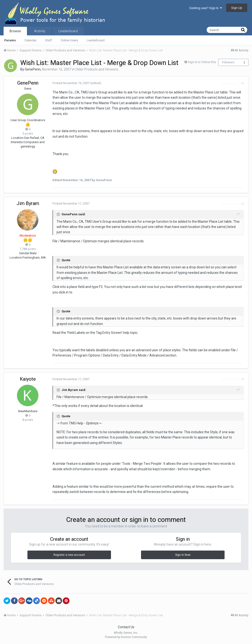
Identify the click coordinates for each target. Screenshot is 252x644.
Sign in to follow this (202, 62)
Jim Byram (28, 203)
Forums (10, 40)
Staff (49, 40)
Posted (70, 83)
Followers (228, 62)
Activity (40, 31)
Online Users (69, 40)
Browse (15, 31)
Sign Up (237, 8)
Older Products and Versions (97, 69)
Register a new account (69, 555)
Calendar (30, 40)
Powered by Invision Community (126, 637)
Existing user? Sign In (206, 8)
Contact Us (126, 627)
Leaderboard (96, 40)
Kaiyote (28, 379)
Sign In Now (183, 555)
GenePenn (33, 69)
